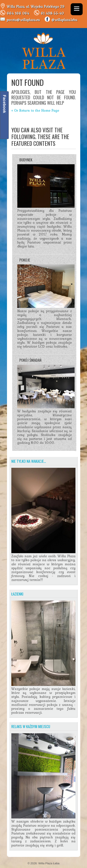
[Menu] (77, 9)
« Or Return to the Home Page (35, 110)
